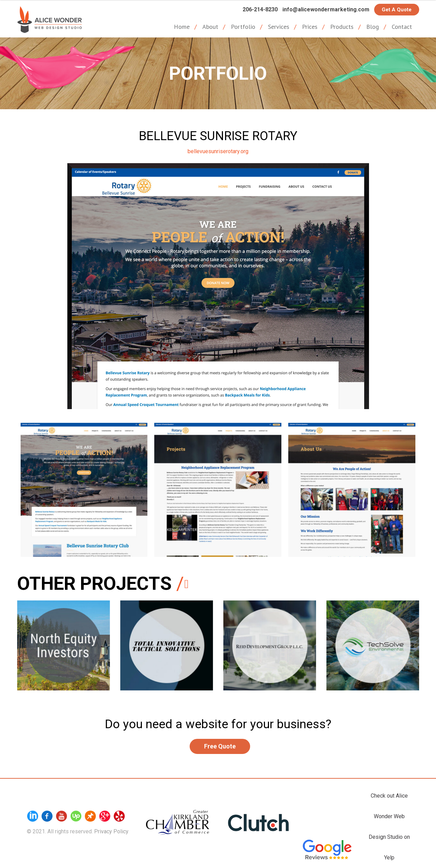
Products (342, 27)
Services (279, 27)
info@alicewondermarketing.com (326, 9)
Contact (402, 27)
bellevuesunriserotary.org (218, 151)
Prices (310, 27)
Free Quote (220, 746)
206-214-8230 (260, 9)
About (210, 27)
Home (182, 27)
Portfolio (243, 27)
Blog (373, 27)
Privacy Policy (111, 831)
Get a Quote (397, 10)
